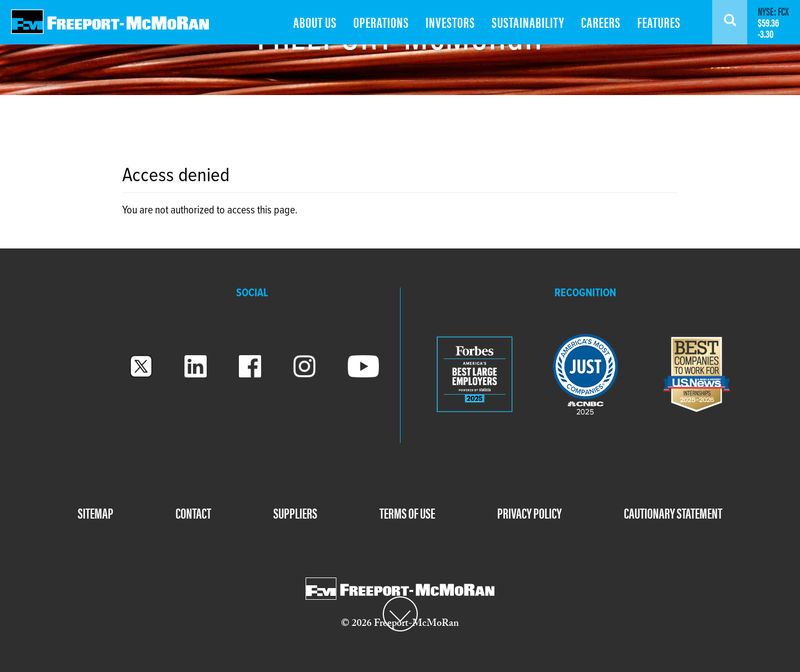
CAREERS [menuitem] (601, 22)
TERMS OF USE (407, 513)
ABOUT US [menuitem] (315, 22)
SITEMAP (96, 513)
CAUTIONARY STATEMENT (673, 513)
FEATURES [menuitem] (659, 22)
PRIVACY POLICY (529, 513)
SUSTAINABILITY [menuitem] (528, 22)
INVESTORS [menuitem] (450, 22)
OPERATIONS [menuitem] (381, 22)
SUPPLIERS (295, 513)
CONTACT (193, 513)
